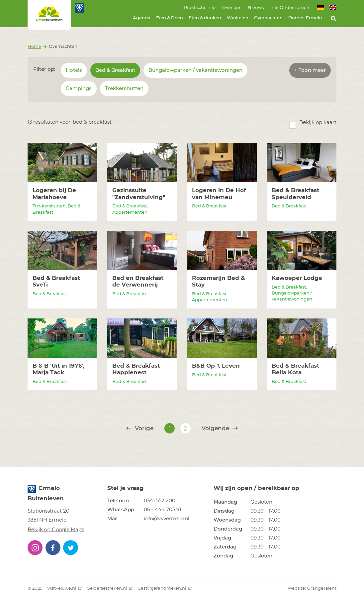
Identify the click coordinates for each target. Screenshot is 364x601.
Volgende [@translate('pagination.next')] (220, 428)
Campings (79, 89)
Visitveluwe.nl (64, 589)
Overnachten (268, 18)
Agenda (142, 18)
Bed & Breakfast (115, 70)
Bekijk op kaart (318, 122)
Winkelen (238, 18)
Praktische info (200, 8)
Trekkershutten (124, 89)
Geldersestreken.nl (110, 589)
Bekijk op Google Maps (56, 530)
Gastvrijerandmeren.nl (165, 589)
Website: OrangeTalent (312, 589)
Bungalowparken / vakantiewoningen (195, 70)
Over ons (232, 8)
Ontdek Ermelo (305, 18)
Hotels (74, 70)
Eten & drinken (205, 18)
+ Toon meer (310, 70)
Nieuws (256, 8)
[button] (35, 548)
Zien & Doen (170, 18)
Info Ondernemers (290, 8)
